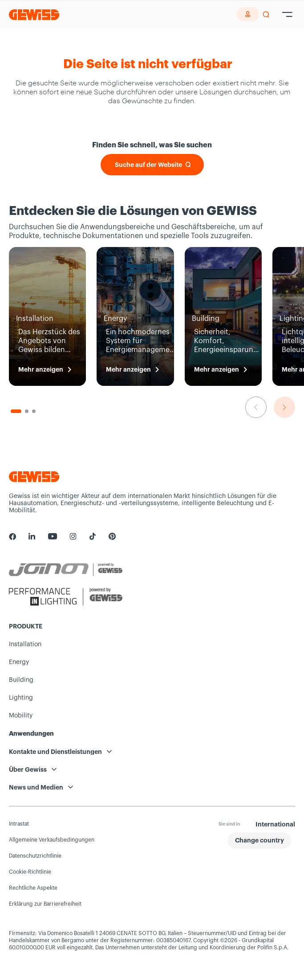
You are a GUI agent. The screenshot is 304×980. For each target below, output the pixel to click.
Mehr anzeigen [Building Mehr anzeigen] (217, 369)
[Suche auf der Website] (152, 165)
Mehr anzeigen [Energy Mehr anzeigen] (128, 369)
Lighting (21, 698)
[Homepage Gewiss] (34, 14)
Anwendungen (31, 733)
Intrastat (19, 824)
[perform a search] (266, 15)
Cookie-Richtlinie (30, 872)
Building (21, 680)
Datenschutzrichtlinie (35, 856)
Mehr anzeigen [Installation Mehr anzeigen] (41, 369)
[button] (259, 840)
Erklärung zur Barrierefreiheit (45, 904)
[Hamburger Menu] (287, 15)
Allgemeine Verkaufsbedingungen (52, 840)
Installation (25, 644)
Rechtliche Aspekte (33, 888)
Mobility (21, 716)
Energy (19, 662)
